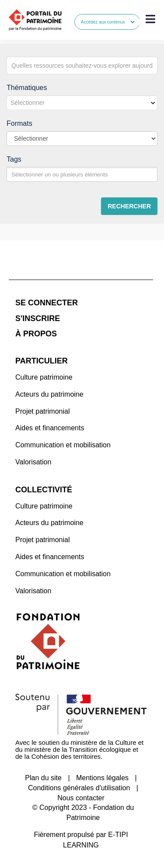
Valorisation (33, 462)
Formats (19, 123)
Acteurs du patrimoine (49, 394)
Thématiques (27, 88)
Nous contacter (81, 798)
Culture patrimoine (44, 377)
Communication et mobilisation (63, 445)
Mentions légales (102, 778)
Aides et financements (50, 428)
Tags (14, 159)
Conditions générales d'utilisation (79, 788)
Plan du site (43, 778)
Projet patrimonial (43, 411)
